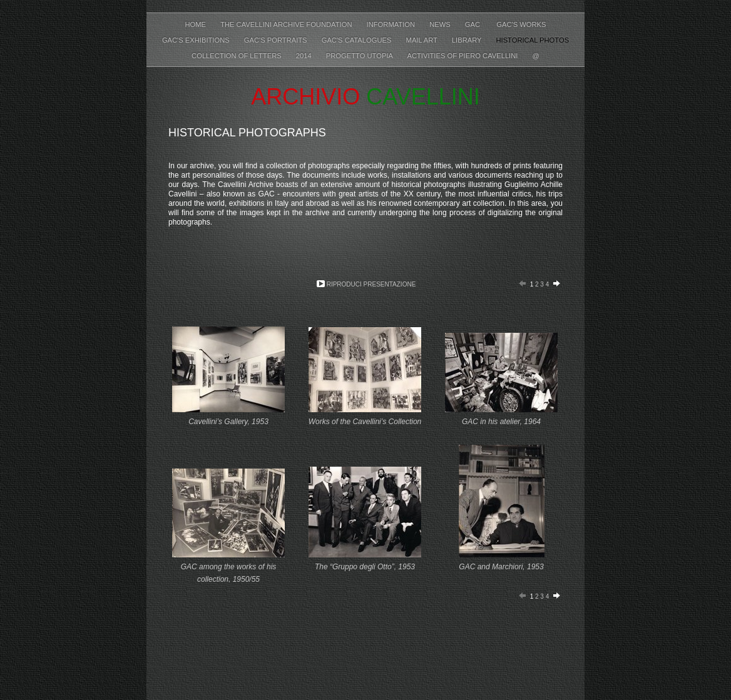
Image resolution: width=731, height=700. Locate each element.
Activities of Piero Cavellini (463, 56)
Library (468, 40)
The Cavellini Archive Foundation (287, 24)
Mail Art (423, 40)
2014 (305, 56)
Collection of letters (238, 56)
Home (196, 24)
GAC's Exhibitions (197, 40)
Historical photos (532, 40)
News (441, 24)
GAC (474, 24)
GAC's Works (521, 24)
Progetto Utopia (360, 56)
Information (392, 24)
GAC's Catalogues (358, 40)
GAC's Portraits (277, 40)
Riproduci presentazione (371, 284)
